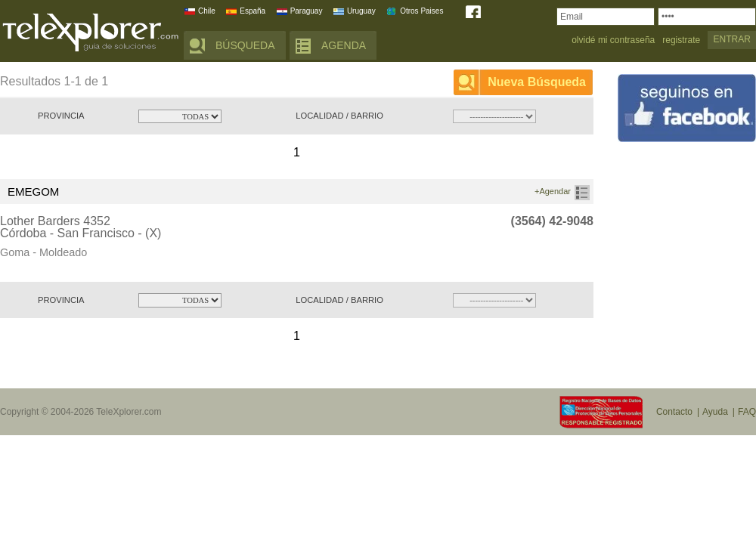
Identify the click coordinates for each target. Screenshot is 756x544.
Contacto (674, 412)
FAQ (747, 412)
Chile (207, 11)
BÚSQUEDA (245, 45)
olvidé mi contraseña (613, 40)
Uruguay (361, 11)
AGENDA (344, 45)
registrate (681, 40)
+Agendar (553, 191)
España (253, 11)
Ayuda (715, 412)
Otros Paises (421, 11)
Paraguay (307, 11)
